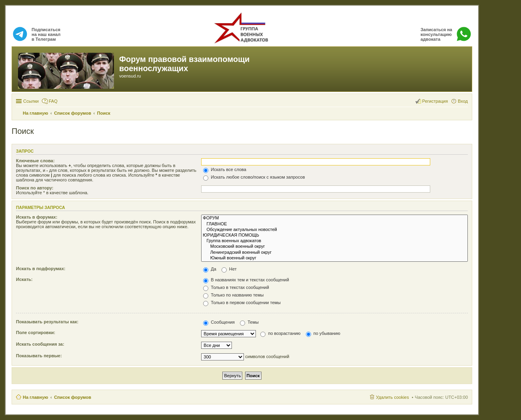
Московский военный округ (334, 247)
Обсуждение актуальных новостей (334, 230)
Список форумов (73, 397)
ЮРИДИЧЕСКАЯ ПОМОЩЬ (334, 235)
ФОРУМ (334, 218)
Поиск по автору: (35, 188)
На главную (35, 397)
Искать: (24, 279)
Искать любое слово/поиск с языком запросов (254, 177)
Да (210, 269)
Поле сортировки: (36, 332)
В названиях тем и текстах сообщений (246, 280)
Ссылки (31, 101)
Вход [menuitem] (463, 101)
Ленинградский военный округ (334, 253)
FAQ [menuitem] (53, 101)
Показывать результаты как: (47, 322)
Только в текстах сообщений (236, 287)
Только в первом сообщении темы (242, 303)
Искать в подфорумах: (41, 269)
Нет (229, 269)
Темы (249, 322)
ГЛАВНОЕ (334, 224)
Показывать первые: (39, 356)
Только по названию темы (233, 295)
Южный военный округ (334, 258)
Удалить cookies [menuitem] (392, 397)
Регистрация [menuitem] (435, 101)
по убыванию (323, 333)
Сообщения (219, 322)
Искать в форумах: (37, 217)
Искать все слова (225, 169)
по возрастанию (280, 333)
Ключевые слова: (35, 161)
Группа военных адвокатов (334, 241)
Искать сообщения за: (40, 344)
